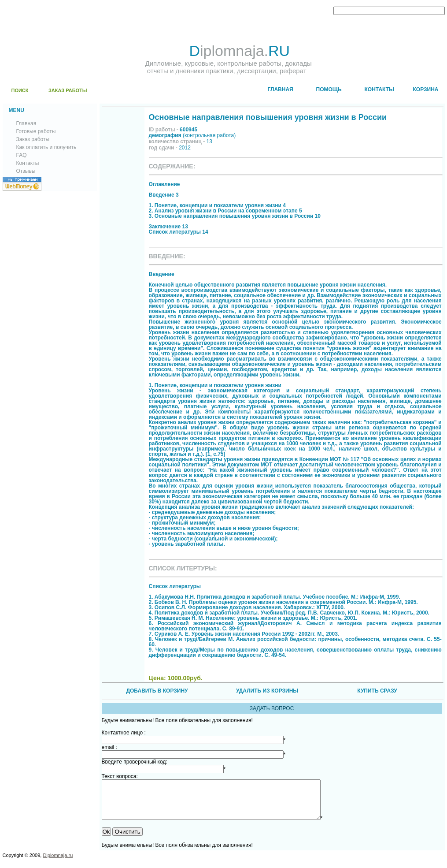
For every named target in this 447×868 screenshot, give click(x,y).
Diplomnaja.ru (58, 863)
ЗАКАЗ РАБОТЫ (68, 90)
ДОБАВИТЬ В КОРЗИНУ (157, 691)
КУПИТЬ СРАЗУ (377, 691)
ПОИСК (20, 90)
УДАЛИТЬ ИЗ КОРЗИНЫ (267, 691)
